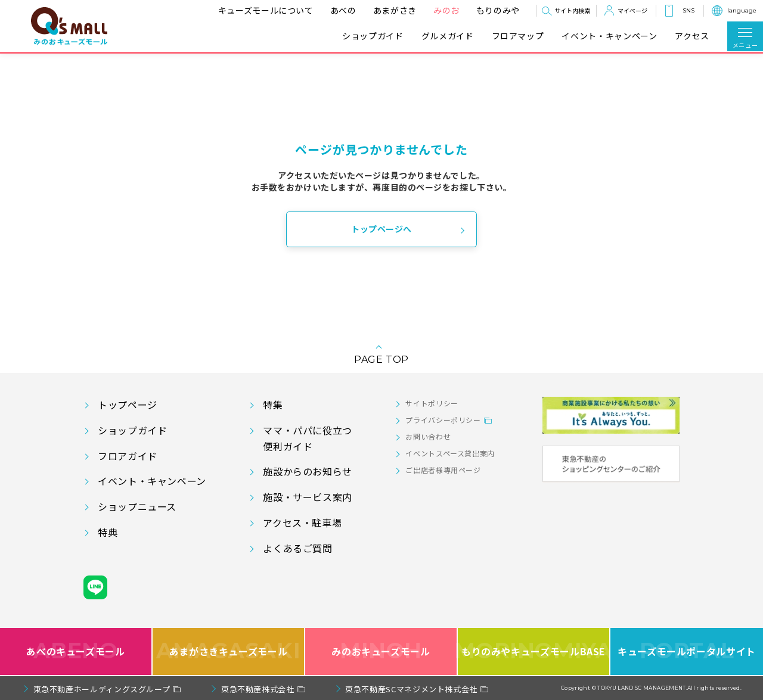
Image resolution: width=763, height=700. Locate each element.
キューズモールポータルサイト (687, 651)
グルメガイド (448, 36)
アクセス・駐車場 (302, 522)
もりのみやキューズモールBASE (534, 651)
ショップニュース (137, 506)
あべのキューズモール (75, 651)
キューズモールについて (266, 10)
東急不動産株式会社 (258, 689)
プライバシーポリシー (443, 420)
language (742, 10)
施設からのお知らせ (308, 471)
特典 (108, 532)
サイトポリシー (432, 403)
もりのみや (498, 10)
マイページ (632, 10)
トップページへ (381, 229)
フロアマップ (518, 36)
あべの (343, 10)
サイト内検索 (572, 10)
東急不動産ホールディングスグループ (102, 689)
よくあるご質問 (297, 548)
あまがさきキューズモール (229, 651)
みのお (446, 10)
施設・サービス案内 (308, 497)
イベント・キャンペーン (609, 36)
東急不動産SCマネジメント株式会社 (411, 689)
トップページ (128, 405)
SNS (688, 10)
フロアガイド (128, 456)
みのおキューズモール (381, 651)
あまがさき (395, 10)
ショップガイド (373, 36)
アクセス (692, 36)
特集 (273, 405)
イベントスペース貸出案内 (450, 453)
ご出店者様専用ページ (443, 470)
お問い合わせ (428, 436)
